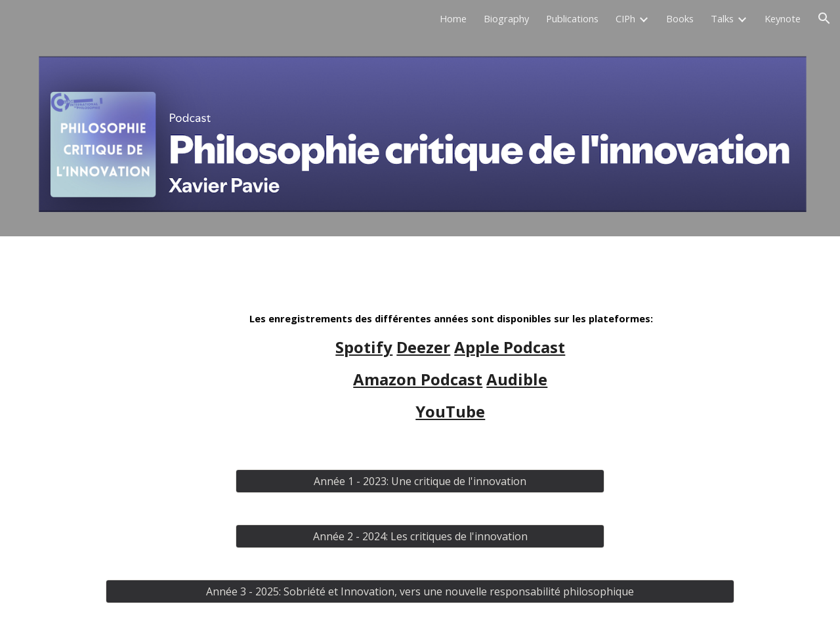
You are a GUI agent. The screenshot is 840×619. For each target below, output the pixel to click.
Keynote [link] (783, 18)
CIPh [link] (625, 18)
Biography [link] (506, 18)
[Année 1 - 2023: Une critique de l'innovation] (420, 481)
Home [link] (453, 18)
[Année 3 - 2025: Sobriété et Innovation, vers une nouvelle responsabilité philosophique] (420, 591)
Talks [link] (722, 18)
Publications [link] (572, 18)
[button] (824, 18)
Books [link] (680, 18)
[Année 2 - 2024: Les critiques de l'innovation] (420, 536)
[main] (452, 367)
